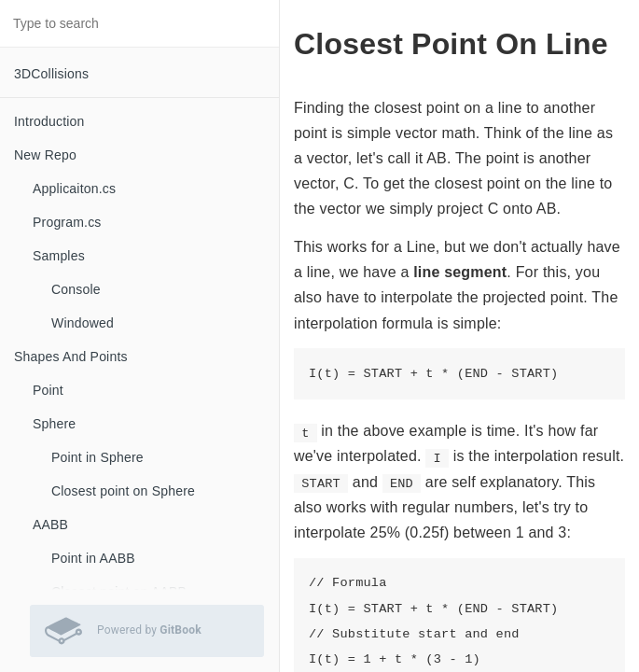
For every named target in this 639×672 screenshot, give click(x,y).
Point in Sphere (97, 457)
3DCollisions (51, 74)
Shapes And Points (71, 357)
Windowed (83, 323)
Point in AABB (93, 558)
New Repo (45, 155)
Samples (59, 256)
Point (48, 390)
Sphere (54, 424)
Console (76, 289)
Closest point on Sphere (123, 491)
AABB (50, 525)
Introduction (49, 121)
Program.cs (67, 222)
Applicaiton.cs (74, 189)
